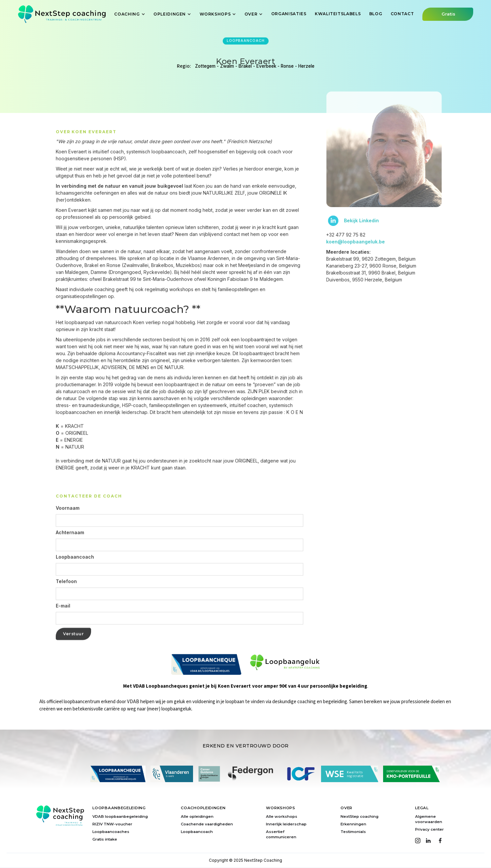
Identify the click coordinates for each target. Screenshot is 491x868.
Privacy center (429, 829)
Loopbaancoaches (111, 832)
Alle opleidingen (197, 816)
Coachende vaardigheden (207, 824)
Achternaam (70, 550)
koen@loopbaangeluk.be (373, 242)
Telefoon (66, 598)
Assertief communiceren (281, 834)
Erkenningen (353, 824)
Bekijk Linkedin (378, 221)
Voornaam (68, 525)
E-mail (63, 623)
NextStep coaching (360, 816)
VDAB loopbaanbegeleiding (120, 816)
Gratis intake (105, 839)
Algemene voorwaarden (429, 819)
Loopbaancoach (75, 574)
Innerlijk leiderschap (286, 824)
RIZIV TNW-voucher (112, 824)
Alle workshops (282, 816)
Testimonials (353, 832)
